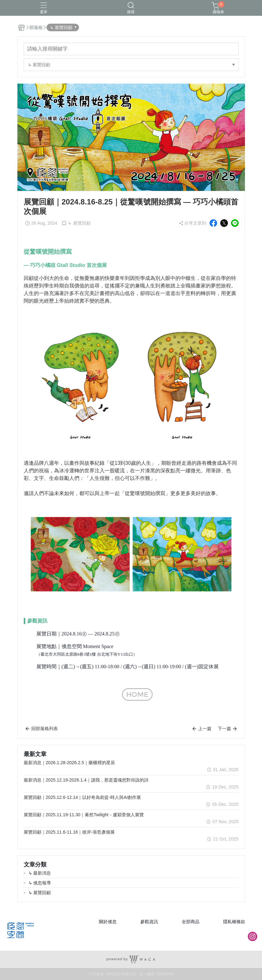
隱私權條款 (234, 922)
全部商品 (191, 922)
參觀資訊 (149, 922)
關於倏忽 (108, 922)
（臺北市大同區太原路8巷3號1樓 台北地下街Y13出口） (87, 654)
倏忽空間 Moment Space (88, 646)
